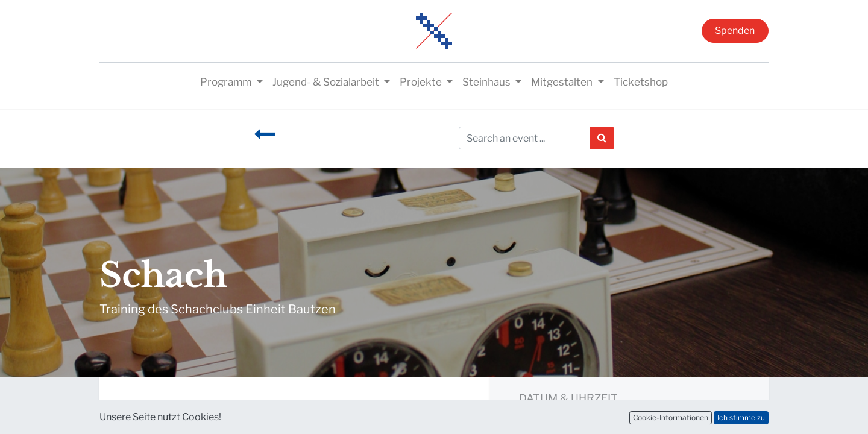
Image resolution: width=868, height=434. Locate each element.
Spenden (735, 30)
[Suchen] (602, 138)
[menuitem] (641, 83)
